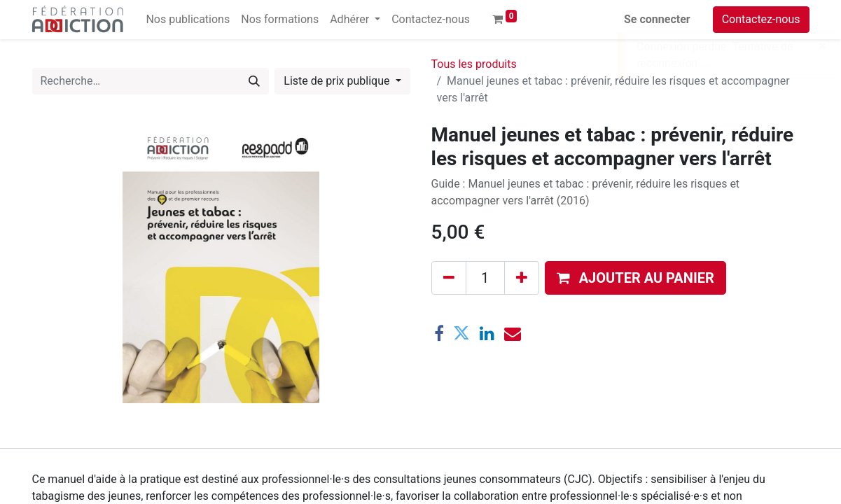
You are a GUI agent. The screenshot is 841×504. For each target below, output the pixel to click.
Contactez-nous (761, 19)
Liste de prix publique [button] (338, 81)
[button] (635, 278)
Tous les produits (474, 64)
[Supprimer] (449, 278)
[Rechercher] (254, 81)
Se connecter (657, 19)
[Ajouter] (522, 278)
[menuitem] (188, 20)
